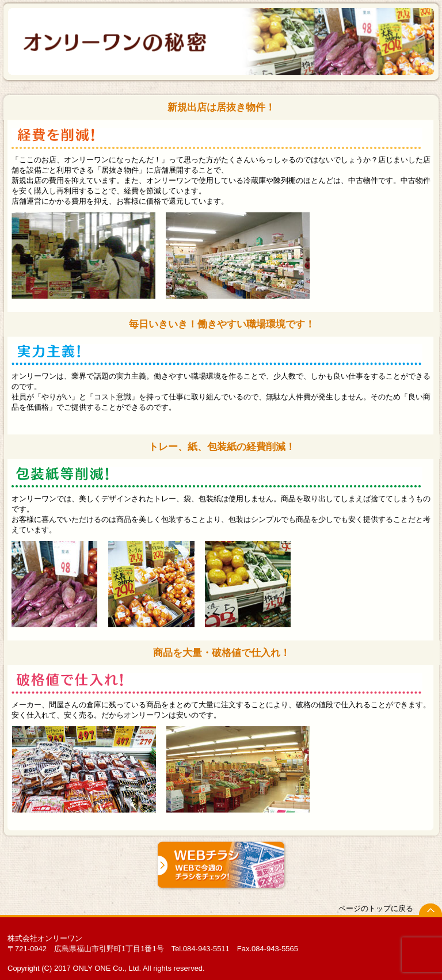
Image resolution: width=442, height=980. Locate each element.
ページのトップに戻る (376, 908)
